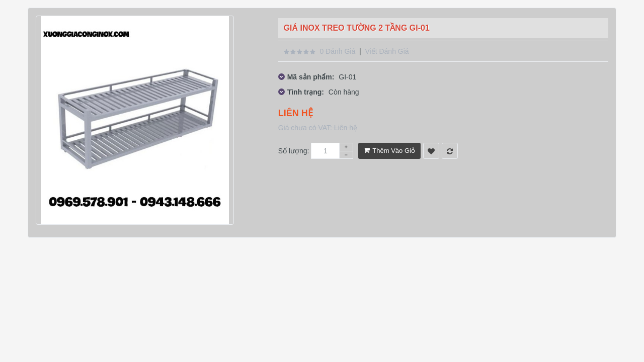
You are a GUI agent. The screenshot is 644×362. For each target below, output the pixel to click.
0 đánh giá (337, 51)
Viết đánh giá (387, 51)
